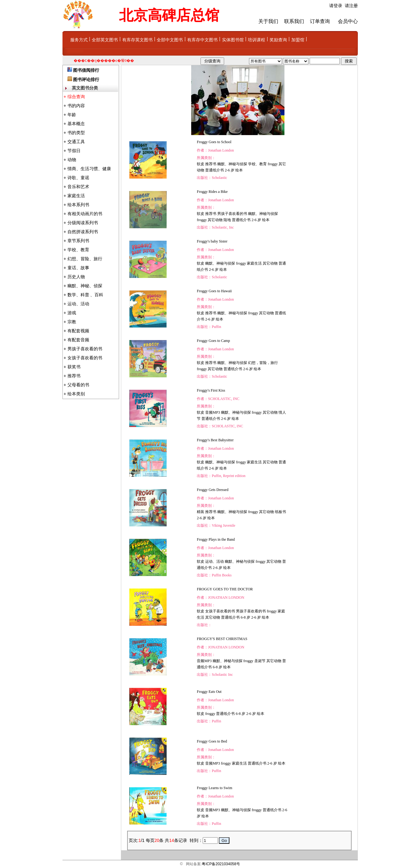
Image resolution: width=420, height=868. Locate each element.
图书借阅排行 (86, 70)
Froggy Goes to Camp (213, 341)
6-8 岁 (245, 617)
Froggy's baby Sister (212, 241)
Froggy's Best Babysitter (215, 440)
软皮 (201, 164)
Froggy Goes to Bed (212, 741)
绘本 (239, 170)
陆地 (227, 220)
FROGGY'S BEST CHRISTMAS (222, 639)
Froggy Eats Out (209, 692)
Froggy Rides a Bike (212, 192)
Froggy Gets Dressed (212, 490)
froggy (273, 164)
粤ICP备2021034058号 (221, 864)
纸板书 (280, 512)
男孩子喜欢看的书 (232, 214)
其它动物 (215, 220)
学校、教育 (257, 164)
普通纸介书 (215, 170)
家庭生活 (254, 263)
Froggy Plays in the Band (216, 539)
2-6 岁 (230, 170)
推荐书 (211, 164)
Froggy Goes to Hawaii (214, 291)
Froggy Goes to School (214, 142)
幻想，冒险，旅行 (263, 363)
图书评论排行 (86, 80)
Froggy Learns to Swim (215, 788)
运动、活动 (215, 561)
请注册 (351, 6)
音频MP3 (212, 412)
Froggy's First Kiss (211, 390)
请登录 (336, 6)
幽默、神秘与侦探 (232, 164)
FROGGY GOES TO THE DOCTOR (225, 589)
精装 (201, 512)
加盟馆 (298, 40)
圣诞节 (260, 661)
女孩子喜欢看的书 (220, 611)
